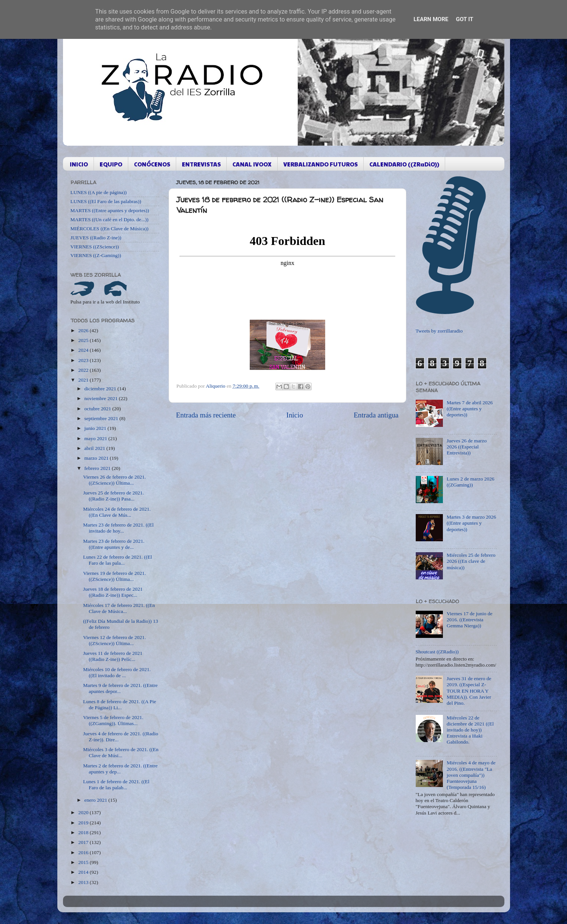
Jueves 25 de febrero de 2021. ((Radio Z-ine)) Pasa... (113, 496)
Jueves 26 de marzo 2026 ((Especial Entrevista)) (467, 447)
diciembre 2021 (101, 389)
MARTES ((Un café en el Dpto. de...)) (110, 219)
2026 (84, 330)
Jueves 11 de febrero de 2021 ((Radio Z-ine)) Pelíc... (113, 656)
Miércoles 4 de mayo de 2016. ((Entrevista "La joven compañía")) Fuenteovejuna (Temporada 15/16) (471, 775)
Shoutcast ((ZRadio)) (437, 652)
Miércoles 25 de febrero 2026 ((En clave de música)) (471, 561)
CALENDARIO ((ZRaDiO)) (404, 164)
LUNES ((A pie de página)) (99, 192)
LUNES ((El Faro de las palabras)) (106, 201)
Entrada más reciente (206, 415)
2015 (84, 862)
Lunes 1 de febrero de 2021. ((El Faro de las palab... (116, 785)
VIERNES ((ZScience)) (95, 247)
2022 (84, 370)
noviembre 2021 (102, 398)
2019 (84, 823)
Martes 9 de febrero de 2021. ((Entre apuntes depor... (120, 688)
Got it (464, 19)
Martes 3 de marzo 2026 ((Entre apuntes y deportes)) (471, 523)
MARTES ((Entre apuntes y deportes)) (110, 210)
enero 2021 (97, 800)
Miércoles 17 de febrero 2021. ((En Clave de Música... (119, 608)
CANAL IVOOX (252, 164)
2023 (84, 360)
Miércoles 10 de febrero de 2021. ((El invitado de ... (117, 672)
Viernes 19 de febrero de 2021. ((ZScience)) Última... (114, 576)
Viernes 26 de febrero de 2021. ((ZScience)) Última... (114, 480)
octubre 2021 (98, 409)
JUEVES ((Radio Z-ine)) (96, 238)
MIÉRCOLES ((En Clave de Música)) (110, 229)
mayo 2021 (97, 438)
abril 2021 (96, 448)
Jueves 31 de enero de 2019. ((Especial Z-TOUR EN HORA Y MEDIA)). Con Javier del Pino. (469, 691)
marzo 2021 (97, 458)
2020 (84, 812)
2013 (84, 882)
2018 (84, 832)
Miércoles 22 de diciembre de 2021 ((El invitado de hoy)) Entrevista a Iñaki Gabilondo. (470, 730)
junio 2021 (96, 428)
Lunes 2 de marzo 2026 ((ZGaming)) (471, 482)
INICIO (79, 164)
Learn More (431, 19)
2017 (84, 842)
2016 (84, 852)
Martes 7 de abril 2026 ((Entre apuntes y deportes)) (470, 409)
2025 (84, 340)
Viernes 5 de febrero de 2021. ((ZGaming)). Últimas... (113, 720)
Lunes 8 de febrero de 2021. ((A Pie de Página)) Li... (119, 705)
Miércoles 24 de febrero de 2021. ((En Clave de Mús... (117, 512)
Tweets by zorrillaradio (439, 331)
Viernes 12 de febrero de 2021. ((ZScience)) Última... (114, 640)
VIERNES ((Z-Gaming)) (96, 255)
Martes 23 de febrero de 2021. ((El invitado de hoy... (118, 528)
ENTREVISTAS (201, 164)
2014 (84, 872)
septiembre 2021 (102, 418)
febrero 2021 (98, 468)
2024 (84, 350)
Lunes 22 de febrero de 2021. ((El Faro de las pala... (118, 560)
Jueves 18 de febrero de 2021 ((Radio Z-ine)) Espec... (113, 592)
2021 (84, 380)
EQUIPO (111, 164)
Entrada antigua (376, 415)
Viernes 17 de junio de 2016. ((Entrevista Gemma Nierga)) (469, 620)
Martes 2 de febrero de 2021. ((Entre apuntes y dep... (120, 769)
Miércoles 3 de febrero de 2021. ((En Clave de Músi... (121, 752)
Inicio (295, 415)
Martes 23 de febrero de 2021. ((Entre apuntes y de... (114, 544)
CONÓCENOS (152, 164)
